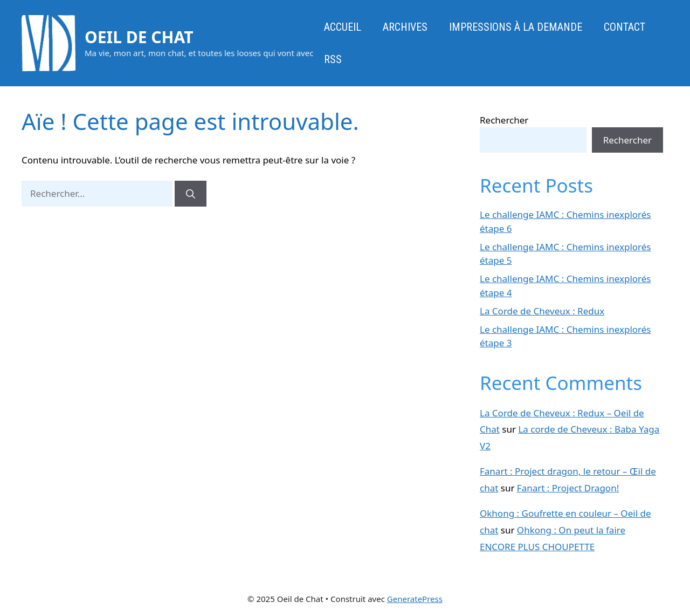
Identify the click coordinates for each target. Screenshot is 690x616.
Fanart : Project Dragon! (568, 488)
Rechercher (504, 120)
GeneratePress (415, 599)
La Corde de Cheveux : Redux (542, 311)
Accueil (343, 27)
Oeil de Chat (139, 37)
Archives (405, 27)
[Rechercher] (191, 194)
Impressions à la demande (516, 27)
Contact (625, 27)
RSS (333, 59)
